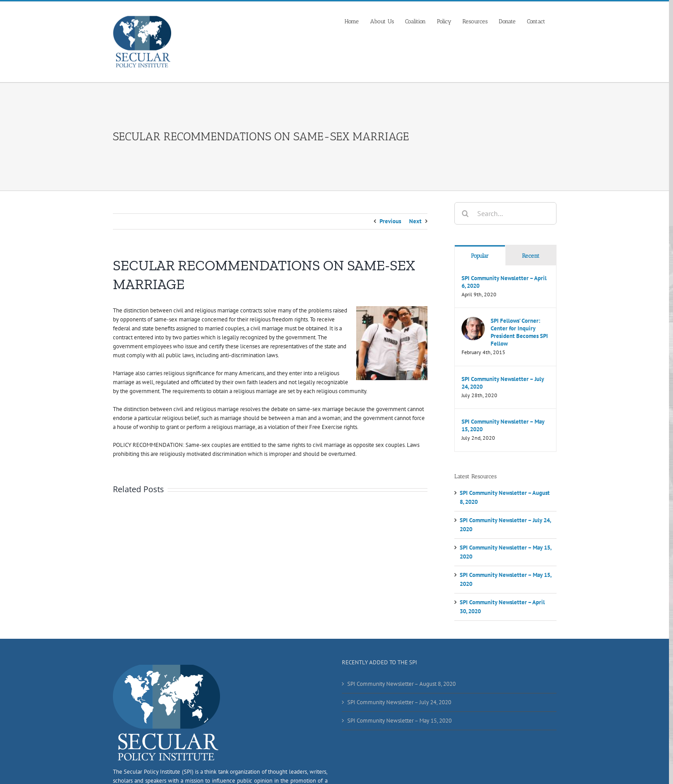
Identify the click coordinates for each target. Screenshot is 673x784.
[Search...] (505, 213)
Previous (390, 221)
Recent (531, 256)
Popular (480, 256)
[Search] (466, 213)
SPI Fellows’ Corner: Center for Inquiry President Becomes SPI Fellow (519, 332)
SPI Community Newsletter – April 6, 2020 (504, 282)
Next (415, 221)
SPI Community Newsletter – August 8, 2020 (401, 684)
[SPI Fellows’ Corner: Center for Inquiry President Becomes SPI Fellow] (473, 321)
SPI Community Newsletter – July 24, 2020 (503, 383)
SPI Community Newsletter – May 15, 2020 (503, 425)
